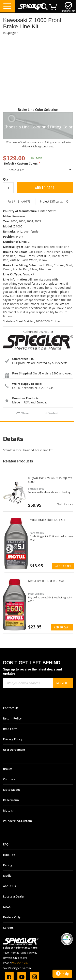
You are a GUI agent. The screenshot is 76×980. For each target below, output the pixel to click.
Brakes (8, 769)
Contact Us (11, 708)
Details (13, 439)
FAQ (6, 844)
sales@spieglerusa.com (17, 968)
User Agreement (14, 750)
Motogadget (12, 790)
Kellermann (11, 800)
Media (7, 876)
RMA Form (10, 729)
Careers (8, 928)
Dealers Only (12, 917)
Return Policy (12, 718)
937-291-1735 (20, 963)
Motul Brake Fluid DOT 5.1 (47, 520)
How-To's (9, 855)
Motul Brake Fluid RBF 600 (46, 581)
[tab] (38, 440)
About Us (9, 886)
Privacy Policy (13, 739)
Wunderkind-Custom (17, 821)
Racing (8, 865)
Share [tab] (25, 413)
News (7, 907)
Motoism (9, 810)
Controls (9, 779)
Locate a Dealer (14, 896)
